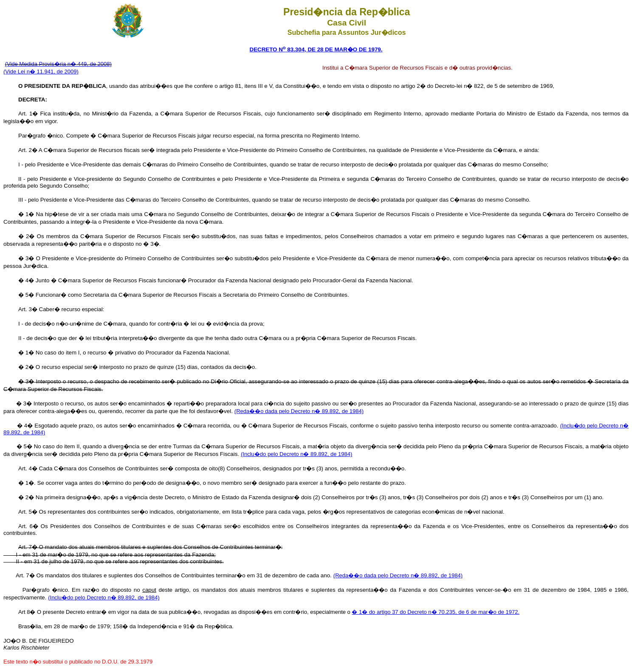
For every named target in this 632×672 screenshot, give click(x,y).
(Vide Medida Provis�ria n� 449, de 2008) (58, 64)
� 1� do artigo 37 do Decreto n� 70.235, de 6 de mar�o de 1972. (436, 612)
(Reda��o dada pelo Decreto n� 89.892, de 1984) (299, 411)
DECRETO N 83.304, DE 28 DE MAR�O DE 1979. (316, 49)
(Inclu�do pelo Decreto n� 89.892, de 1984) (296, 454)
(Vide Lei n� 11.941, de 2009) (41, 72)
